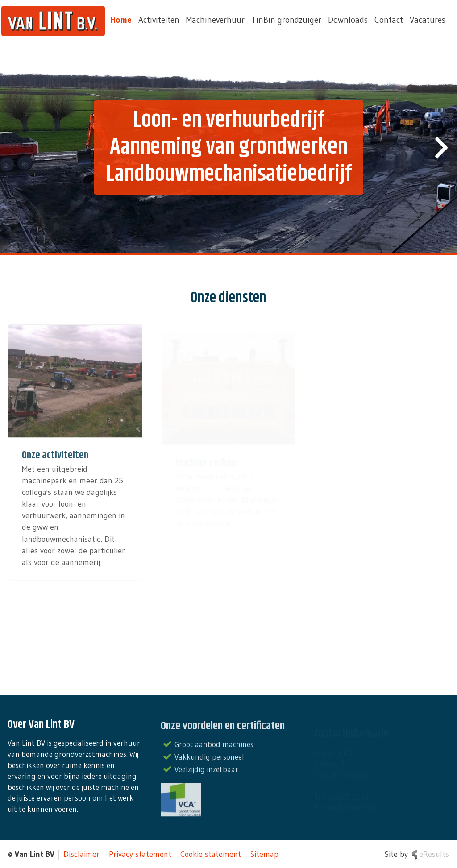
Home (121, 20)
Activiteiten (159, 20)
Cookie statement (211, 854)
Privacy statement (140, 854)
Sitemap (264, 854)
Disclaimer (81, 854)
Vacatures (428, 20)
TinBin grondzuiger (286, 20)
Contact (389, 20)
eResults (434, 854)
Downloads (348, 20)
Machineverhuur (215, 20)
